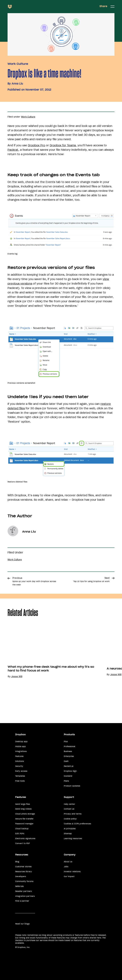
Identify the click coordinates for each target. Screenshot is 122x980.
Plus (66, 741)
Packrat (13, 150)
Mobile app (21, 746)
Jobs (66, 867)
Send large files (23, 804)
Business (68, 751)
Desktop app (21, 741)
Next (91, 580)
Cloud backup (22, 829)
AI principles (70, 829)
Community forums (24, 881)
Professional (70, 746)
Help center (69, 804)
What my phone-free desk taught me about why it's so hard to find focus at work (51, 669)
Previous (34, 581)
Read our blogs (22, 924)
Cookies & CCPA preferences (77, 824)
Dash (66, 761)
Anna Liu (17, 84)
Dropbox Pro (37, 145)
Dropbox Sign (70, 771)
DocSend (68, 776)
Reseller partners (23, 891)
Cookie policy (70, 819)
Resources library (24, 872)
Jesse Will (17, 676)
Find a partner (22, 901)
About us (68, 862)
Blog (17, 862)
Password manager (24, 824)
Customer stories (23, 867)
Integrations (21, 751)
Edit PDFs (20, 834)
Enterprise (69, 756)
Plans (66, 781)
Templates (20, 776)
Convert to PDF (22, 843)
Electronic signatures (25, 838)
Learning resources (73, 838)
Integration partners (25, 896)
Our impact (69, 876)
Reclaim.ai (69, 766)
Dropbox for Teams (63, 145)
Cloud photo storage (25, 814)
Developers (21, 876)
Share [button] (103, 6)
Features (19, 756)
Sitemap (68, 834)
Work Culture (18, 64)
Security (19, 766)
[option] (50, 668)
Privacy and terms (73, 814)
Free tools (20, 781)
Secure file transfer (24, 819)
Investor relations (72, 872)
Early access (21, 771)
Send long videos (23, 809)
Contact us (69, 809)
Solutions (20, 761)
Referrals (19, 886)
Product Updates (72, 786)
